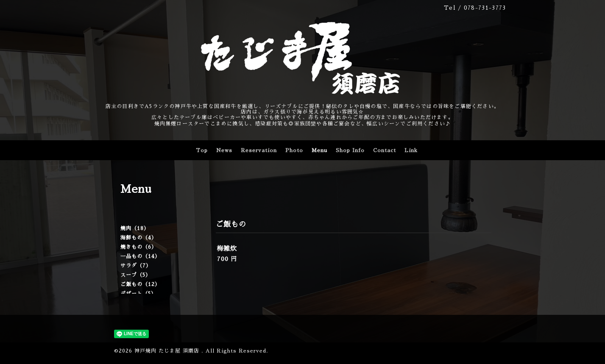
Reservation (259, 150)
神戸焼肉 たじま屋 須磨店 (168, 351)
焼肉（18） (135, 228)
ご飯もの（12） (140, 284)
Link (411, 150)
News (224, 150)
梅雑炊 (227, 249)
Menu (319, 150)
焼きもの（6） (139, 247)
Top (202, 150)
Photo (294, 150)
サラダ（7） (136, 266)
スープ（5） (136, 275)
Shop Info (350, 150)
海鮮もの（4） (139, 238)
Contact (385, 150)
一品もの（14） (140, 256)
